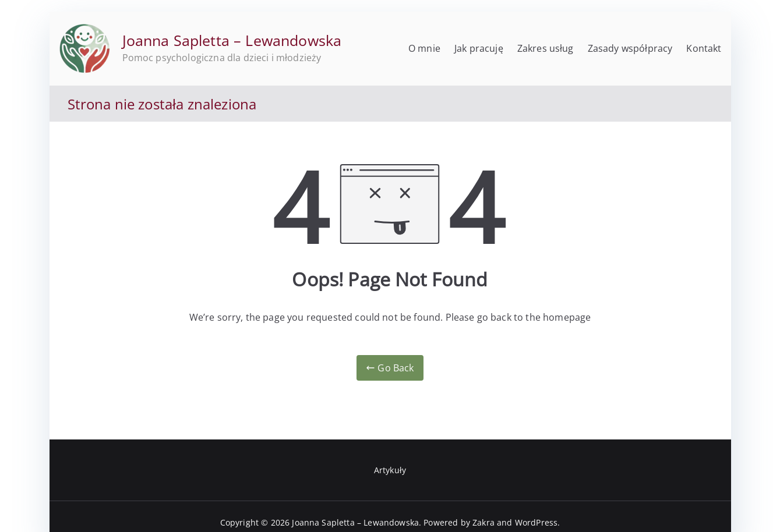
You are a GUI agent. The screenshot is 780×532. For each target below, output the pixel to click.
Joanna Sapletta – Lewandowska (232, 40)
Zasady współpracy (630, 48)
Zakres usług (546, 48)
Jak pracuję (479, 48)
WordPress (536, 522)
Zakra (483, 522)
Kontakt (704, 48)
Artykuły (390, 470)
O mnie (424, 48)
